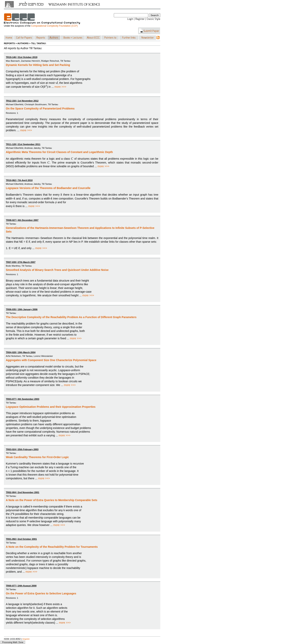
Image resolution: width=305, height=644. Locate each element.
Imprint (26, 639)
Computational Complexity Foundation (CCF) (54, 26)
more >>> (60, 87)
